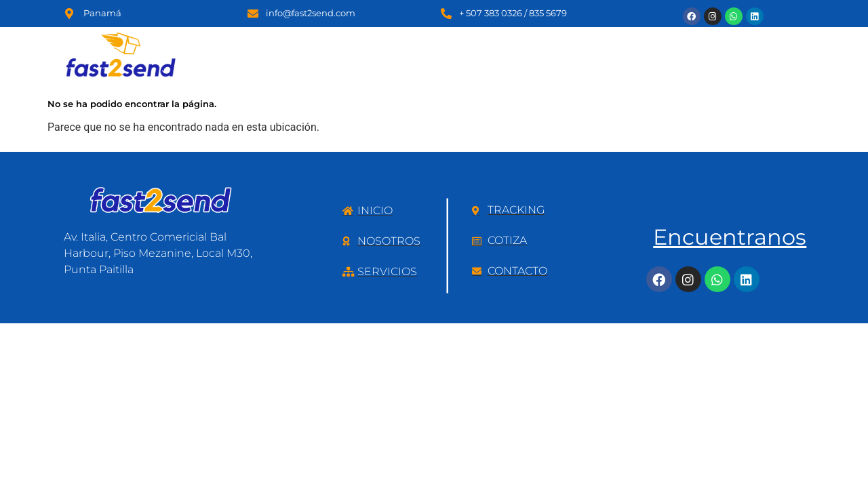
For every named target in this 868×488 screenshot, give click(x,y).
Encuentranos (730, 237)
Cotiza (616, 49)
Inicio (342, 49)
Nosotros (407, 49)
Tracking (683, 49)
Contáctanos (767, 49)
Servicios (481, 49)
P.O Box (552, 49)
